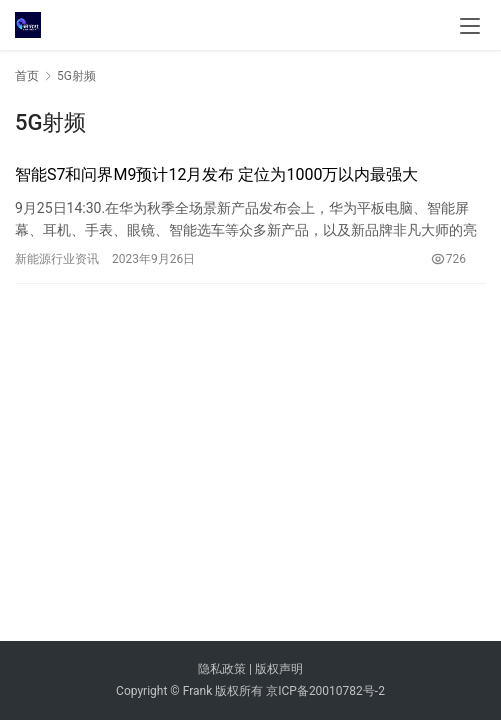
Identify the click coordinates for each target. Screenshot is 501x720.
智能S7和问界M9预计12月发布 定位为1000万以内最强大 (216, 174)
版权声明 (279, 669)
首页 (27, 76)
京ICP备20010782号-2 (325, 691)
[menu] (470, 26)
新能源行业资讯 (57, 259)
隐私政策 (222, 669)
